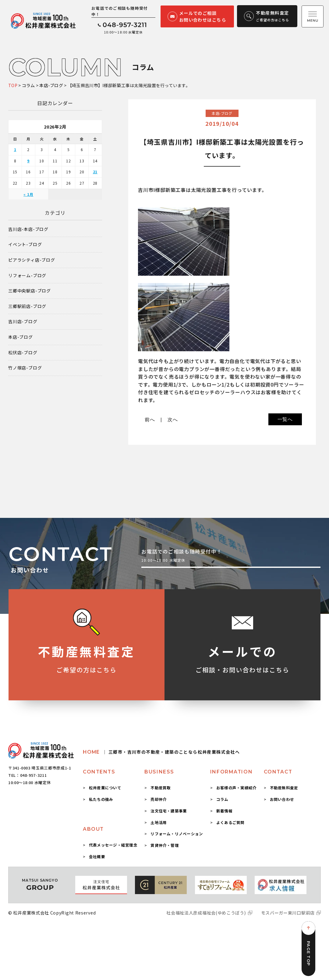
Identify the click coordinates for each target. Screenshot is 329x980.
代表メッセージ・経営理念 (113, 845)
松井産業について (105, 788)
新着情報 (224, 811)
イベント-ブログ (25, 244)
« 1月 (28, 194)
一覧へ (285, 419)
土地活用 (159, 823)
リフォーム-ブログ (27, 276)
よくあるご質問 (230, 823)
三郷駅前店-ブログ (27, 306)
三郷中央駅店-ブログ (30, 291)
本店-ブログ (21, 337)
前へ (150, 420)
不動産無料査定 (284, 788)
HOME (161, 752)
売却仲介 (159, 799)
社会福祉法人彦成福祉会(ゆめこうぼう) (206, 913)
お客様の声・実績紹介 (236, 788)
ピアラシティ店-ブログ (32, 260)
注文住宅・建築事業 (169, 811)
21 (95, 172)
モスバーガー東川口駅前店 (288, 913)
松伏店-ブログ (23, 353)
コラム (222, 799)
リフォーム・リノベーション (177, 834)
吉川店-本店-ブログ (28, 229)
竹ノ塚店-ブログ (25, 368)
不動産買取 (161, 788)
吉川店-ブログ (23, 322)
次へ (173, 420)
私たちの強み (101, 799)
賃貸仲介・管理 (165, 845)
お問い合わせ (282, 799)
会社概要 (97, 857)
